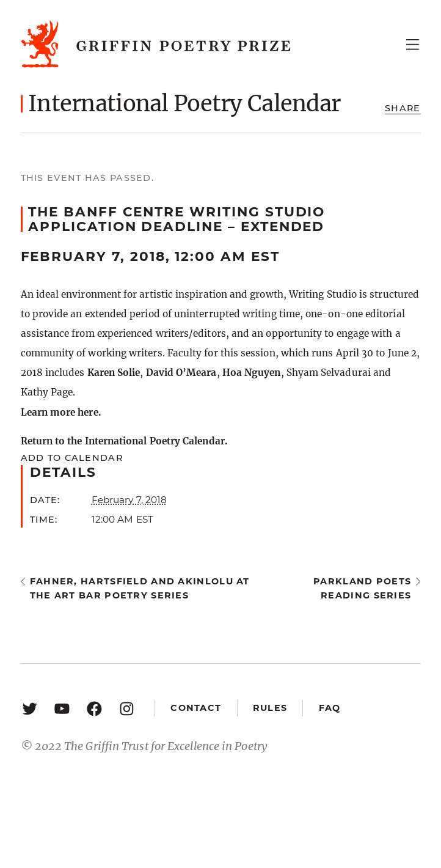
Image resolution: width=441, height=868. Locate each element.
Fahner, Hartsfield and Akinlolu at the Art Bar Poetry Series (140, 588)
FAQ (330, 708)
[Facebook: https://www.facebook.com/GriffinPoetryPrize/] (94, 708)
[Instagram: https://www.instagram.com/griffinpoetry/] (127, 708)
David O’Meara (181, 373)
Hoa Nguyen (252, 373)
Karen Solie (114, 373)
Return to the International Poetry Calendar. (124, 441)
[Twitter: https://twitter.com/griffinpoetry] (30, 708)
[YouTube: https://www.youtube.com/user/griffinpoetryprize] (62, 708)
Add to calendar (72, 458)
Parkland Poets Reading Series (362, 588)
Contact (196, 708)
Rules (270, 708)
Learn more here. (61, 412)
